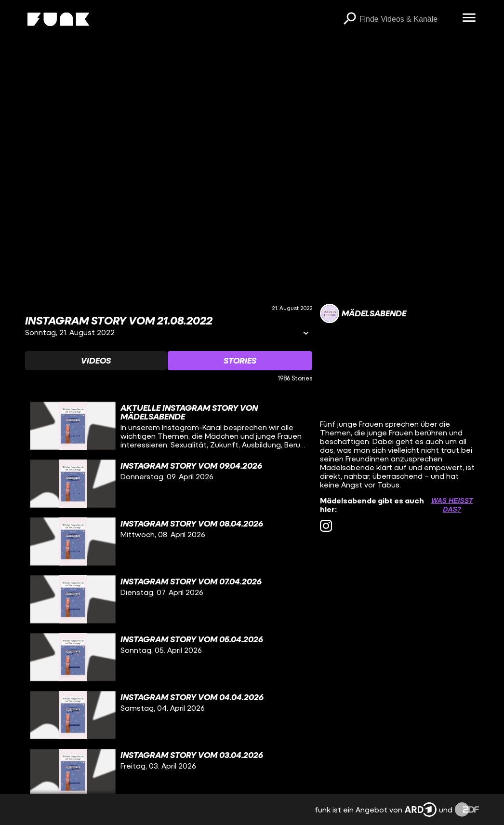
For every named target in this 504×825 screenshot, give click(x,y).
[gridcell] (169, 426)
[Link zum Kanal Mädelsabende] (363, 313)
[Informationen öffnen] (306, 334)
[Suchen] (350, 19)
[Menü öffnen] (469, 18)
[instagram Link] (326, 526)
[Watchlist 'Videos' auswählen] (96, 361)
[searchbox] (408, 19)
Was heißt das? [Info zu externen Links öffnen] (452, 505)
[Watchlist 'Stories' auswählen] (240, 361)
